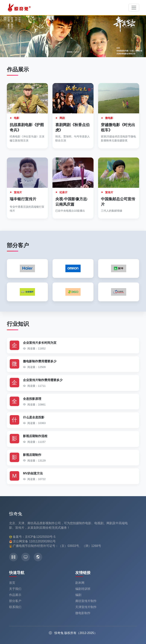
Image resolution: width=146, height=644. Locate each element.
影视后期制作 (32, 455)
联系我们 (15, 607)
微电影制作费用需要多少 (40, 361)
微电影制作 (83, 613)
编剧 (78, 595)
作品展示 (15, 595)
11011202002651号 (42, 541)
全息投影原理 (32, 399)
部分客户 (15, 601)
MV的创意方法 (33, 473)
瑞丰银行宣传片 (23, 199)
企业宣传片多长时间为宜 (40, 343)
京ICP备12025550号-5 (40, 537)
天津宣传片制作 (86, 607)
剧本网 (80, 583)
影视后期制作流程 (35, 436)
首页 (12, 583)
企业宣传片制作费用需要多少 (43, 380)
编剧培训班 (83, 589)
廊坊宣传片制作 (86, 601)
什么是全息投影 (34, 417)
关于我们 (15, 589)
